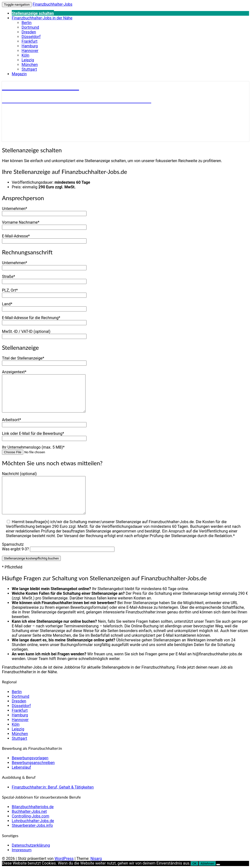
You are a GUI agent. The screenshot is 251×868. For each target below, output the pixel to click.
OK (195, 863)
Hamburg (30, 46)
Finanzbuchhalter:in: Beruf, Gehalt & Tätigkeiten (53, 787)
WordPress (64, 859)
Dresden (29, 32)
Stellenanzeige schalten (33, 13)
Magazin (19, 74)
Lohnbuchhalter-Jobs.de (33, 821)
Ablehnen (207, 863)
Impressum (22, 850)
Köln (25, 55)
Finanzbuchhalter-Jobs (52, 4)
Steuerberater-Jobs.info (32, 825)
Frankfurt (30, 41)
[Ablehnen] (218, 865)
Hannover (30, 51)
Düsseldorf (31, 37)
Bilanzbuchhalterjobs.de (33, 807)
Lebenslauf (21, 767)
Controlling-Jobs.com (31, 816)
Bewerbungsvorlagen (30, 758)
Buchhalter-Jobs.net (29, 811)
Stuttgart (29, 69)
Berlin (27, 23)
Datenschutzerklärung (31, 845)
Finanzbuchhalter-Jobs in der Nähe (42, 18)
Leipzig (28, 60)
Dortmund (30, 27)
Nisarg (96, 859)
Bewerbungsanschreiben (33, 763)
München (30, 65)
